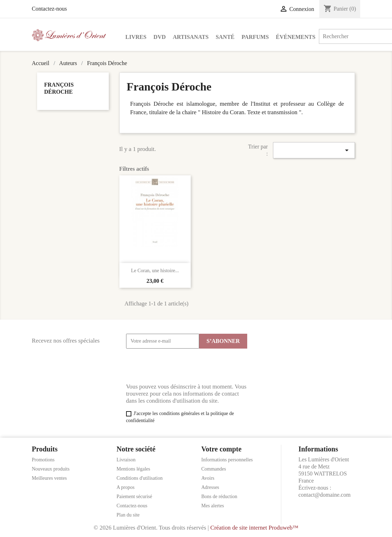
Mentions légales (133, 469)
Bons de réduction (219, 497)
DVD (160, 37)
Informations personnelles (227, 460)
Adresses (210, 487)
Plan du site (128, 515)
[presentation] (180, 366)
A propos (126, 487)
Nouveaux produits (51, 469)
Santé (225, 37)
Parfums (255, 37)
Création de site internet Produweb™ (254, 528)
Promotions (43, 460)
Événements (296, 37)
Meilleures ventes (49, 478)
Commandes (214, 469)
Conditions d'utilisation (139, 478)
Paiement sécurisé (134, 497)
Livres (136, 37)
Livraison (126, 460)
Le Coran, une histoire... (155, 271)
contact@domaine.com (325, 495)
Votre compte (221, 449)
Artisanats (191, 37)
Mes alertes (213, 506)
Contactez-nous (49, 9)
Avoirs (208, 478)
